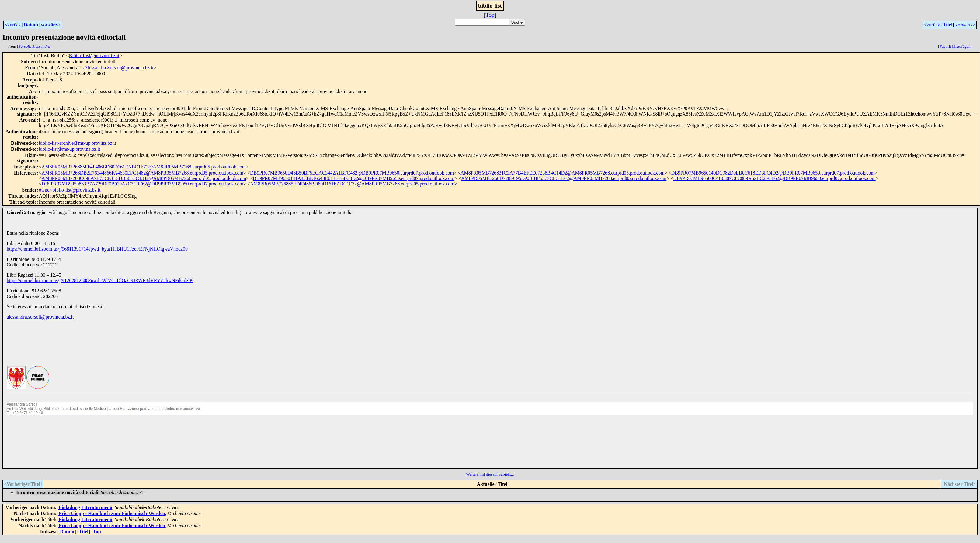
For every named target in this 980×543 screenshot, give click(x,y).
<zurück (13, 25)
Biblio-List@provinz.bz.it (94, 55)
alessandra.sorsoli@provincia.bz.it (40, 317)
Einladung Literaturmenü (85, 507)
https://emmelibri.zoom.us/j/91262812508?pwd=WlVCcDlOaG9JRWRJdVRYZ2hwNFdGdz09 (100, 280)
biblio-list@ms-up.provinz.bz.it (70, 149)
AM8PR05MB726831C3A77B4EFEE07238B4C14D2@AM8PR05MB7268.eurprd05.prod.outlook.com (563, 173)
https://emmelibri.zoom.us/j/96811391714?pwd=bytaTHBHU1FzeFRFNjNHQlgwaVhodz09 (97, 249)
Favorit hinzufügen (955, 46)
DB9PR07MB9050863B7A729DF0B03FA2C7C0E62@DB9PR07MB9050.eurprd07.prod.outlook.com (142, 184)
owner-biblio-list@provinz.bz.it (70, 190)
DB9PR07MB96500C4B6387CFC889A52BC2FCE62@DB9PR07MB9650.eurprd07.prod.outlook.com (774, 178)
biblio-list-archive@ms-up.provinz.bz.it (78, 143)
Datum (31, 25)
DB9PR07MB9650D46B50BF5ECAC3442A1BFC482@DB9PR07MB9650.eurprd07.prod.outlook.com (352, 173)
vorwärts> (51, 25)
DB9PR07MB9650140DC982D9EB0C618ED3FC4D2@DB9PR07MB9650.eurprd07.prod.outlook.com (773, 173)
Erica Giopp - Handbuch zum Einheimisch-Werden (112, 513)
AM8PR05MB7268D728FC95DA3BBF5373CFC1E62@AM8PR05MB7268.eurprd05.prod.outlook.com (564, 178)
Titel (948, 25)
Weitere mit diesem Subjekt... (490, 474)
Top (490, 15)
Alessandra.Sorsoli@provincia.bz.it (119, 68)
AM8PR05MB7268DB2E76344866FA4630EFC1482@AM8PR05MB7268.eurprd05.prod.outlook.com (142, 173)
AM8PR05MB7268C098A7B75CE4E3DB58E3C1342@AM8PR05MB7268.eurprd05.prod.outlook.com (144, 178)
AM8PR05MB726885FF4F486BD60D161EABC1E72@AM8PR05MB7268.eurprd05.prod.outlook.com (144, 167)
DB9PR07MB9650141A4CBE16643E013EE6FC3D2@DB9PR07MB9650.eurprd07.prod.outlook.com (354, 178)
